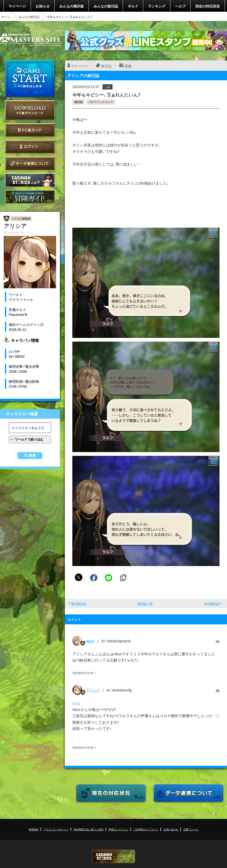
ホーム (6, 17)
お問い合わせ (171, 829)
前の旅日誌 (79, 603)
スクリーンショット (101, 102)
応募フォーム (191, 829)
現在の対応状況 (208, 6)
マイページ (17, 6)
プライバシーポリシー (56, 829)
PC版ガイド (30, 130)
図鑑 (128, 66)
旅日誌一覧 (145, 603)
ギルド (133, 6)
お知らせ (43, 6)
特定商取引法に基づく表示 (89, 829)
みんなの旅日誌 (106, 6)
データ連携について (30, 163)
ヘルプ (180, 6)
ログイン (30, 147)
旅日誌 (106, 66)
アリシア (93, 690)
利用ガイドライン (118, 829)
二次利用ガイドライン (146, 829)
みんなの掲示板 (72, 6)
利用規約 (34, 829)
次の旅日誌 (212, 603)
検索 (32, 456)
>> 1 (76, 703)
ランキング (157, 6)
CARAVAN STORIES (113, 856)
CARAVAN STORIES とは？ (30, 180)
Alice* (91, 641)
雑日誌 (78, 102)
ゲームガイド (30, 197)
